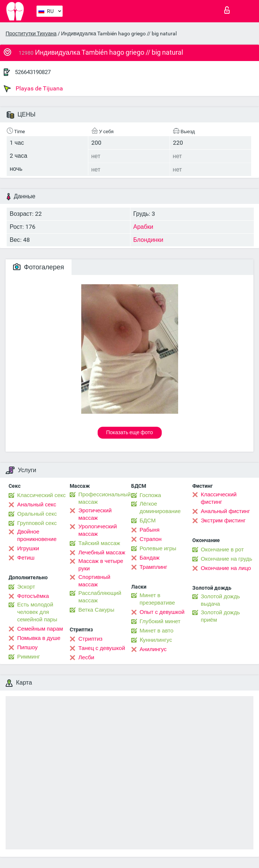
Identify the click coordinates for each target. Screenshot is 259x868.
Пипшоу (27, 647)
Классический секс (41, 495)
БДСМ (148, 521)
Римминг (29, 657)
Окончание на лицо (226, 568)
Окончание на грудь (227, 559)
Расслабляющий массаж (100, 597)
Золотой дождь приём (220, 616)
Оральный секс (37, 514)
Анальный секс (37, 505)
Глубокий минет (160, 621)
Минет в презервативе (157, 599)
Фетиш (26, 558)
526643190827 (33, 72)
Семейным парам (40, 629)
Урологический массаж (97, 530)
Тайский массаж (99, 543)
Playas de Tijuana (33, 89)
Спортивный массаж (94, 581)
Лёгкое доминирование (160, 507)
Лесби (86, 657)
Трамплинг (154, 567)
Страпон (151, 539)
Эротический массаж (95, 514)
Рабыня (150, 530)
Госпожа (151, 495)
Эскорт (26, 587)
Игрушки (28, 548)
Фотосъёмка (33, 596)
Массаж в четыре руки (101, 565)
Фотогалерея (39, 267)
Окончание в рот (222, 550)
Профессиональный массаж (105, 498)
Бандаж (150, 558)
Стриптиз (90, 639)
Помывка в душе (39, 638)
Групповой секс (37, 523)
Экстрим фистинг (223, 521)
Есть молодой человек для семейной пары (37, 612)
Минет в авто (157, 631)
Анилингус (153, 649)
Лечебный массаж (102, 552)
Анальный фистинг (225, 511)
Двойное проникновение (37, 535)
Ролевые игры (158, 548)
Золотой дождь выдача (220, 600)
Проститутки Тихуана (31, 33)
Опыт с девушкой (162, 612)
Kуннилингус (156, 640)
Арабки (143, 227)
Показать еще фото (130, 432)
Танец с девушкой (102, 648)
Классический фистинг (219, 498)
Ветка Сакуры (96, 610)
